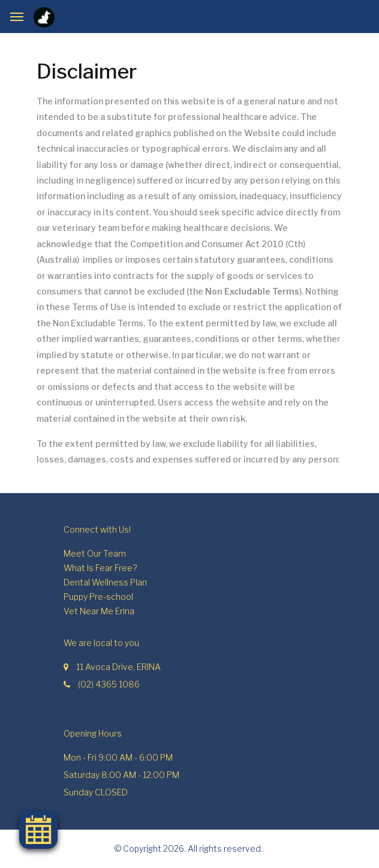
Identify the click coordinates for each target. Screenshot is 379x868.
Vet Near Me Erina (99, 611)
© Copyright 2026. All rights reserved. (189, 849)
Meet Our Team (95, 553)
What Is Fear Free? (100, 568)
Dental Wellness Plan (105, 582)
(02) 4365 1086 (109, 684)
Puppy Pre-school (98, 597)
